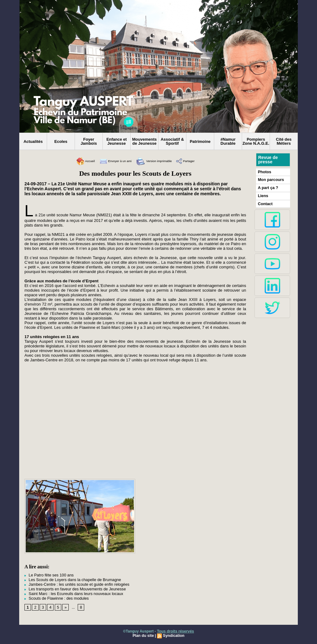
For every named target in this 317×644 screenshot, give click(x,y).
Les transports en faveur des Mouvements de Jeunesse (72, 588)
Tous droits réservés (175, 629)
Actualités (33, 141)
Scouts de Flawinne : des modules (55, 597)
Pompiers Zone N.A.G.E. (256, 141)
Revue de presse (268, 160)
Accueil (75, 161)
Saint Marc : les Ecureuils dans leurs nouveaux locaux (71, 592)
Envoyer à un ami (111, 161)
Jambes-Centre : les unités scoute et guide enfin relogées (74, 584)
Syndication (173, 634)
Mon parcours (270, 179)
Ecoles (61, 141)
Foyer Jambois (89, 141)
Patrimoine (200, 141)
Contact (265, 203)
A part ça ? (267, 187)
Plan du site (143, 634)
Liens (263, 195)
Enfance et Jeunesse (117, 141)
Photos (264, 172)
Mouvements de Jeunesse (144, 141)
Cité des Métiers (284, 141)
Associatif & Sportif (172, 141)
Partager (196, 161)
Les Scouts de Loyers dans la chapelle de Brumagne (70, 579)
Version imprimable (158, 161)
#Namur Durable (228, 141)
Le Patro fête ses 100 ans (48, 575)
